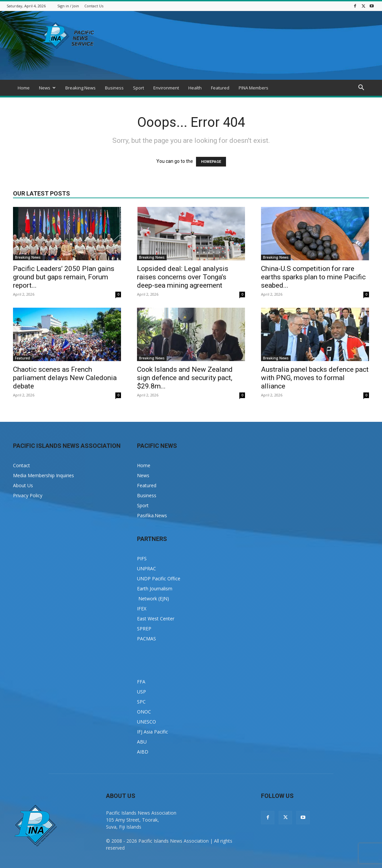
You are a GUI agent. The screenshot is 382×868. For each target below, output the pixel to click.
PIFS (142, 558)
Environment (166, 88)
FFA (141, 682)
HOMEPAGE (211, 162)
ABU (142, 742)
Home (24, 88)
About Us (23, 485)
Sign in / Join (68, 6)
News (47, 88)
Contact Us (94, 6)
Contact (21, 465)
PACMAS (146, 639)
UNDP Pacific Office (159, 578)
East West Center (156, 619)
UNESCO (146, 722)
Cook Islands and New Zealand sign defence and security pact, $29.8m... (185, 378)
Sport (138, 88)
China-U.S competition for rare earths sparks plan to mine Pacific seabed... (313, 277)
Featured (220, 88)
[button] (361, 88)
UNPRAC (146, 568)
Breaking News (80, 88)
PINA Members (253, 88)
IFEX (142, 609)
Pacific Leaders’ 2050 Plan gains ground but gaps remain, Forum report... (64, 277)
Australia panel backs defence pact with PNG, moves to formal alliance (315, 378)
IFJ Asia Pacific (152, 732)
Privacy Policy (28, 495)
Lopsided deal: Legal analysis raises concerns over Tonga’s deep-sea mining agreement (183, 277)
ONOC (144, 712)
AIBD (143, 752)
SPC (141, 702)
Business (114, 88)
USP (141, 692)
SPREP (144, 629)
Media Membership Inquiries (43, 475)
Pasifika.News (152, 515)
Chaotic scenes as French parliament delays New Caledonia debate (65, 378)
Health (195, 88)
